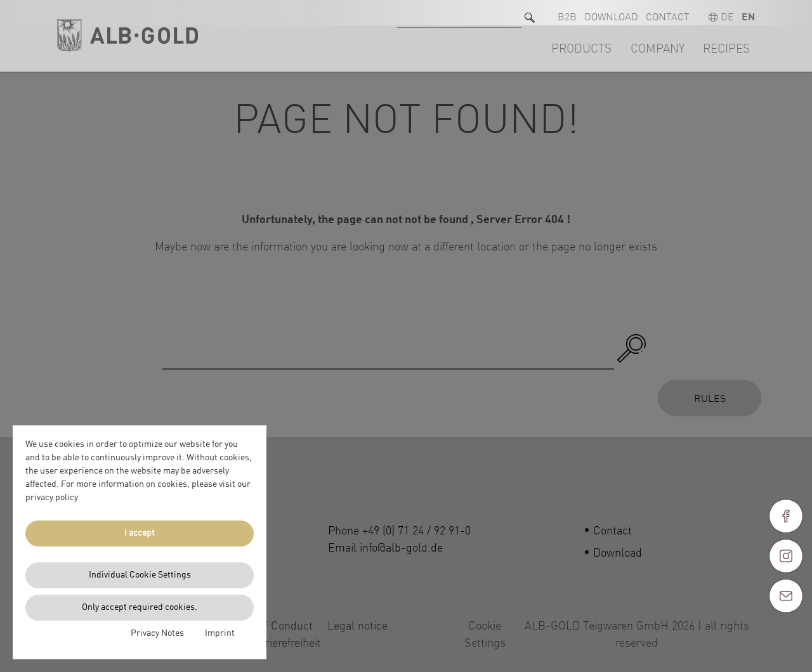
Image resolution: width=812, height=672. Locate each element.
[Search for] (459, 13)
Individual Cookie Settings (140, 575)
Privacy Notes (157, 633)
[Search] (530, 13)
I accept (140, 533)
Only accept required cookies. (140, 607)
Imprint (220, 633)
